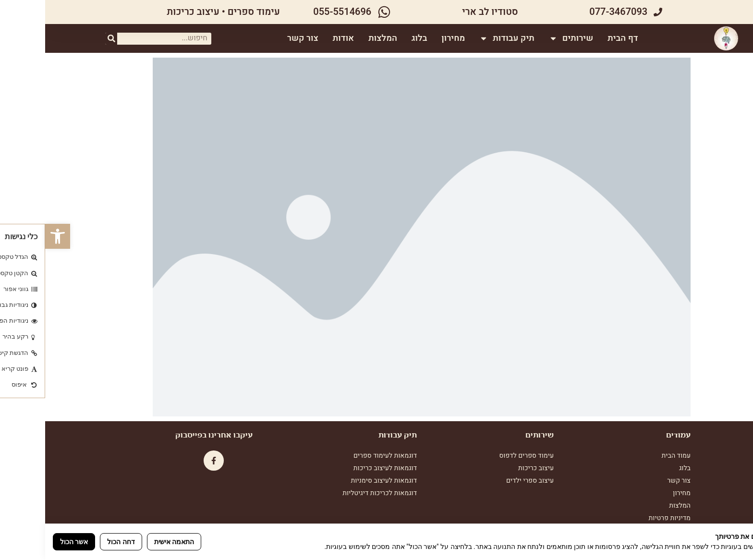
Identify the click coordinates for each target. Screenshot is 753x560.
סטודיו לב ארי (445, 12)
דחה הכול (76, 542)
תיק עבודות (463, 38)
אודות (299, 38)
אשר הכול (29, 542)
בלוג (375, 38)
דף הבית (579, 38)
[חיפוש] (66, 39)
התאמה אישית (129, 542)
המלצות (339, 38)
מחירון (409, 38)
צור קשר (259, 38)
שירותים (527, 38)
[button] (12, 236)
